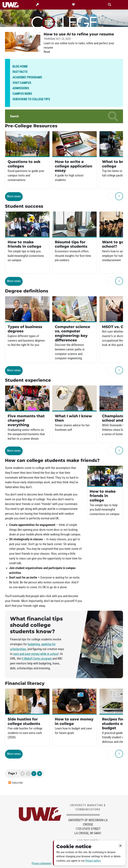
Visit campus (22, 83)
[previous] (110, 196)
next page (34, 774)
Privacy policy (93, 861)
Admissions (21, 88)
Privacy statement (41, 863)
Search (64, 116)
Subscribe (16, 783)
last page (39, 774)
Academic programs (27, 77)
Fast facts (20, 72)
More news (14, 196)
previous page (28, 774)
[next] (119, 196)
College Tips (64, 22)
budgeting (34, 644)
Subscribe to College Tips (31, 99)
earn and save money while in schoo (36, 654)
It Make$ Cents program (37, 659)
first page (22, 774)
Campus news (22, 94)
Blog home (20, 67)
